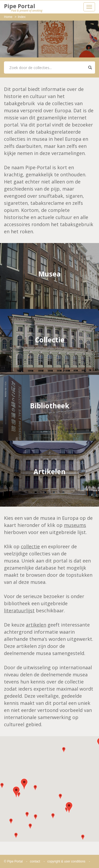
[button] (24, 784)
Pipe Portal (23, 8)
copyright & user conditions (66, 861)
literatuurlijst (19, 610)
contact (35, 861)
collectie (30, 546)
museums (75, 525)
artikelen (36, 625)
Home (8, 17)
